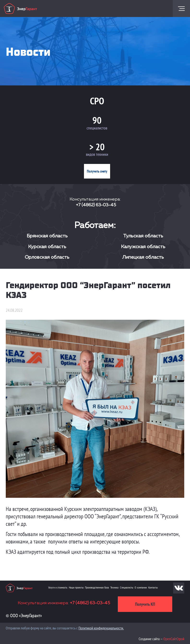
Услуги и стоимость (58, 587)
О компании (141, 587)
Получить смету (97, 171)
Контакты (153, 587)
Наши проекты (76, 587)
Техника (114, 587)
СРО (97, 101)
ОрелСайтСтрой (174, 639)
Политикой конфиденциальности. (101, 628)
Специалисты (127, 587)
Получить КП (145, 604)
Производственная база (97, 587)
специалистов (97, 128)
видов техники (97, 154)
